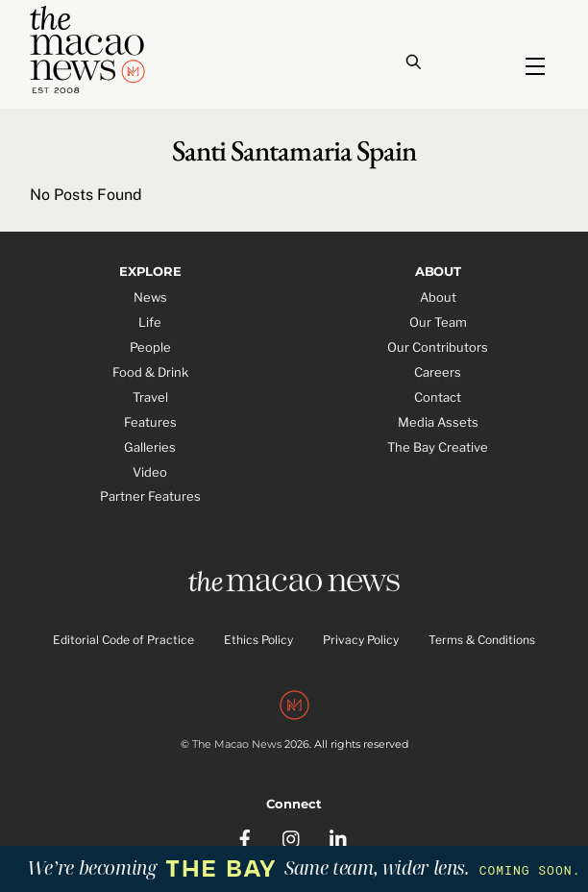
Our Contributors (438, 347)
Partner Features (150, 496)
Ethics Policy (258, 640)
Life (150, 322)
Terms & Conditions (482, 640)
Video (150, 472)
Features (150, 422)
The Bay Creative (438, 447)
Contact (438, 397)
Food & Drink (150, 372)
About (438, 297)
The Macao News (237, 744)
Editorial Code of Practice (123, 640)
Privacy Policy (361, 640)
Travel (150, 397)
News (150, 297)
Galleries (150, 447)
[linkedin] (339, 836)
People (150, 347)
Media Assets (438, 422)
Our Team (438, 322)
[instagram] (292, 836)
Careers (438, 372)
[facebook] (245, 836)
